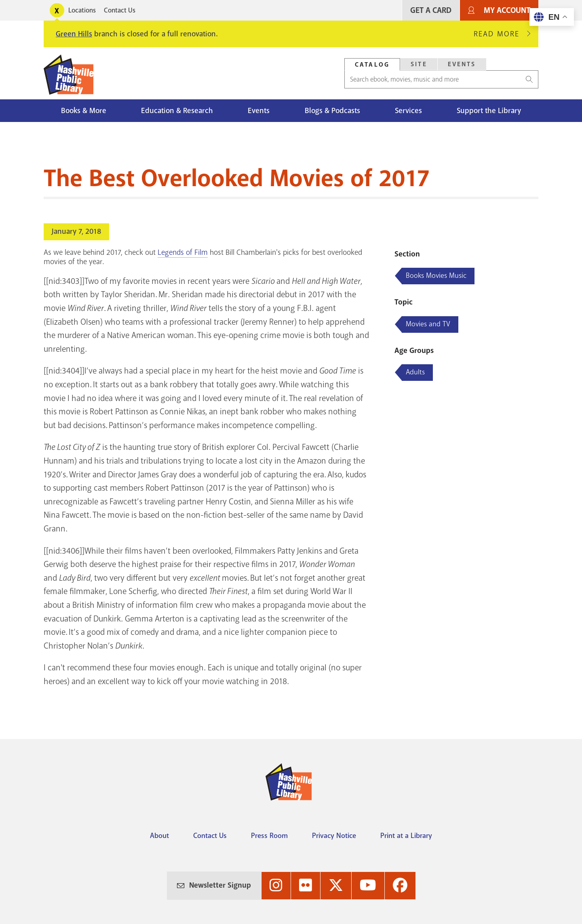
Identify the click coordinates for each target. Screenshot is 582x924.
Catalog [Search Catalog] (372, 65)
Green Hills (74, 34)
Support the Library (489, 111)
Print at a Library (406, 836)
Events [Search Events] (462, 64)
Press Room (269, 836)
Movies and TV (428, 324)
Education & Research (177, 111)
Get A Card (431, 10)
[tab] (372, 64)
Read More (500, 34)
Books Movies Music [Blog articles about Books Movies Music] (436, 275)
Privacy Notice (334, 836)
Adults (415, 372)
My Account (507, 10)
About (159, 836)
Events (259, 111)
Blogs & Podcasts (332, 111)
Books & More (84, 111)
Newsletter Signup (220, 885)
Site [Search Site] (419, 64)
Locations (82, 10)
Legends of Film (183, 252)
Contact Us (120, 10)
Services (408, 111)
